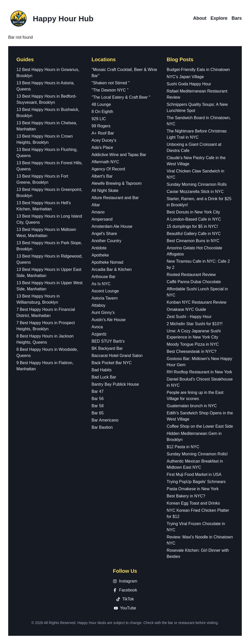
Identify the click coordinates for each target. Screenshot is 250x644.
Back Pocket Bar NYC (112, 363)
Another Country (107, 241)
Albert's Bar (102, 176)
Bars (237, 18)
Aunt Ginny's (103, 313)
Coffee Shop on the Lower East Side (200, 426)
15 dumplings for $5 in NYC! (192, 226)
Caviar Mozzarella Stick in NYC (195, 192)
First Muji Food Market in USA (194, 474)
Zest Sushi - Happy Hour (189, 317)
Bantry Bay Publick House (115, 384)
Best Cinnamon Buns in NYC (193, 241)
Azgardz (99, 334)
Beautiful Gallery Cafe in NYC (194, 234)
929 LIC (99, 119)
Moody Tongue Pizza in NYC (193, 344)
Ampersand (102, 219)
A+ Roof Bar (103, 133)
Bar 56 (98, 399)
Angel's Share (104, 234)
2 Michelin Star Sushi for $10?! (195, 324)
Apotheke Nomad (107, 262)
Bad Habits (102, 370)
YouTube (125, 608)
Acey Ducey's (104, 140)
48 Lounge (101, 104)
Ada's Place (102, 147)
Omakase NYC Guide (186, 309)
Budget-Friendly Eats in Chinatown (198, 70)
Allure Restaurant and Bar (115, 198)
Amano (98, 212)
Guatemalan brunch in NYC (192, 406)
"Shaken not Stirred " (111, 83)
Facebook (125, 590)
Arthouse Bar (103, 277)
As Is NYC (101, 284)
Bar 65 (98, 413)
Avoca (97, 327)
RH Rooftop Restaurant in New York (199, 372)
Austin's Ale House (109, 320)
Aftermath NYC (105, 162)
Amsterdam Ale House (112, 226)
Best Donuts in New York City (193, 212)
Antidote (99, 248)
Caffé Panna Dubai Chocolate (194, 282)
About (200, 18)
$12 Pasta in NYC (183, 447)
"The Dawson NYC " (110, 90)
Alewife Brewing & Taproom (117, 183)
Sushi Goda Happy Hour (189, 84)
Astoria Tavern (105, 298)
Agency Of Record (108, 169)
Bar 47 (98, 391)
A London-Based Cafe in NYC (194, 219)
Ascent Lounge (105, 291)
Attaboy (98, 305)
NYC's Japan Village (185, 77)
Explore (219, 18)
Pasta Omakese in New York (193, 489)
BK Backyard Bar (107, 348)
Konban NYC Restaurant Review (197, 302)
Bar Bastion (102, 427)
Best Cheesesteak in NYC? (192, 351)
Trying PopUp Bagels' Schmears (196, 482)
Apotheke (100, 255)
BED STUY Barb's (108, 341)
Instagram (125, 581)
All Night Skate (105, 191)
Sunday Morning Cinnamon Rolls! (197, 454)
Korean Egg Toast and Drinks (193, 503)
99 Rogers (101, 126)
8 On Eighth (102, 112)
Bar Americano (105, 420)
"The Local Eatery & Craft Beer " (121, 97)
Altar (96, 205)
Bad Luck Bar (104, 377)
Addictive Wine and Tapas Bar (119, 155)
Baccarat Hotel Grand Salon (117, 356)
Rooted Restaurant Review (191, 275)
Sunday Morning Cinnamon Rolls (197, 184)
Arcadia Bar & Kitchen (112, 269)
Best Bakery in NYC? (186, 496)
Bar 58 (98, 406)
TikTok (125, 599)
